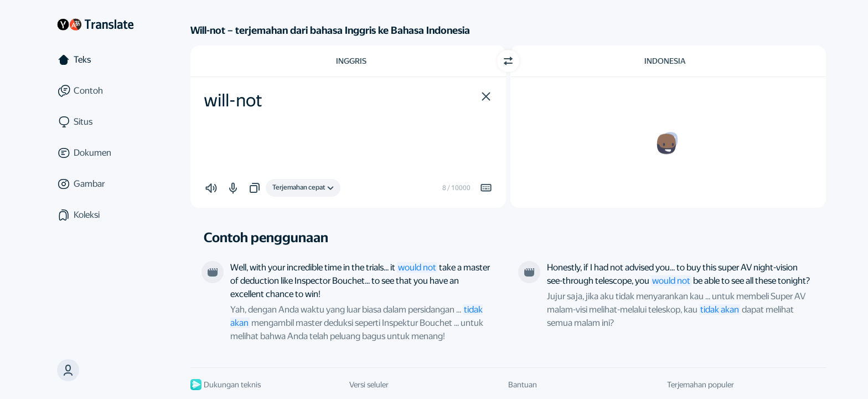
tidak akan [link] (720, 310)
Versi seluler (369, 385)
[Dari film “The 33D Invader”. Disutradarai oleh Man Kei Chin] (529, 272)
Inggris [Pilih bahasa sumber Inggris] (351, 61)
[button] (68, 370)
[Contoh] (95, 91)
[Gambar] (95, 184)
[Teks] (95, 60)
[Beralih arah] (508, 61)
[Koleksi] (95, 215)
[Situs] (95, 122)
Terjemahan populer (701, 385)
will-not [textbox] (233, 100)
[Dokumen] (95, 153)
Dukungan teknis (226, 385)
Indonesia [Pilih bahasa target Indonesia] (665, 61)
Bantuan (523, 385)
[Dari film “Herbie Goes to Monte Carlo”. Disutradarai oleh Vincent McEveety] (213, 272)
